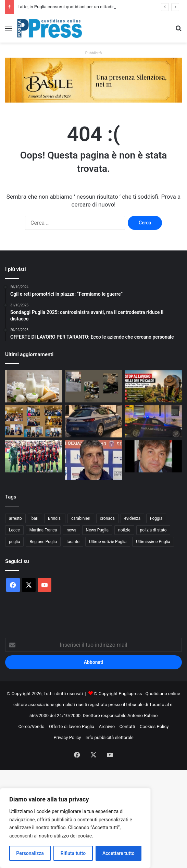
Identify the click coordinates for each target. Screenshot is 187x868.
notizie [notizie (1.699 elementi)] (124, 530)
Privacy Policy (67, 737)
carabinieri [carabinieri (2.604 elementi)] (81, 518)
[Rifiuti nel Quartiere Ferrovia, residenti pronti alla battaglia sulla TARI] (94, 386)
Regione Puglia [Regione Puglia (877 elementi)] (43, 542)
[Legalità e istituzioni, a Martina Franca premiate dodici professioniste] (34, 421)
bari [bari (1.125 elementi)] (35, 518)
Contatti (127, 726)
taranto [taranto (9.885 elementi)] (73, 542)
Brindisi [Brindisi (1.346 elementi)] (55, 518)
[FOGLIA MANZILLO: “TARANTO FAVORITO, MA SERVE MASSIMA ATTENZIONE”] (94, 460)
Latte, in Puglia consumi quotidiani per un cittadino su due (74, 7)
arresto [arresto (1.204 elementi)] (15, 518)
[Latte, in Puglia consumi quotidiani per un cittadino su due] (34, 386)
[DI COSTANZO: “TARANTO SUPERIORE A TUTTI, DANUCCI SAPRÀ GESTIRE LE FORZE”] (153, 456)
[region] (75, 828)
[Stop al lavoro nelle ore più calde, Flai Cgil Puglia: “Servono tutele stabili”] (153, 386)
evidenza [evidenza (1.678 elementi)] (132, 518)
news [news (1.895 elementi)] (71, 530)
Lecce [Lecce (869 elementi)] (14, 530)
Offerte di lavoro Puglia (72, 726)
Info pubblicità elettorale (110, 737)
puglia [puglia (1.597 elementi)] (14, 542)
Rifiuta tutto (73, 853)
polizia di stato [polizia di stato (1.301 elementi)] (153, 530)
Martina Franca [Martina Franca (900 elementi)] (43, 530)
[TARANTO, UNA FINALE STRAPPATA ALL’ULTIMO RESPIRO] (34, 456)
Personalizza (30, 853)
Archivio (107, 726)
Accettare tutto (119, 853)
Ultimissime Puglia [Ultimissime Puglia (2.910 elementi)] (153, 542)
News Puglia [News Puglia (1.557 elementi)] (97, 530)
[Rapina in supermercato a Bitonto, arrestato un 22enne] (94, 421)
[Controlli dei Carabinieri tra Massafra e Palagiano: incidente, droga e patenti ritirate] (153, 421)
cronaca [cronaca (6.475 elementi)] (107, 518)
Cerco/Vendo (32, 726)
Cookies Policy (154, 726)
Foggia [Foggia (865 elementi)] (156, 518)
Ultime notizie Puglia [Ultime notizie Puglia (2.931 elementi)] (108, 542)
